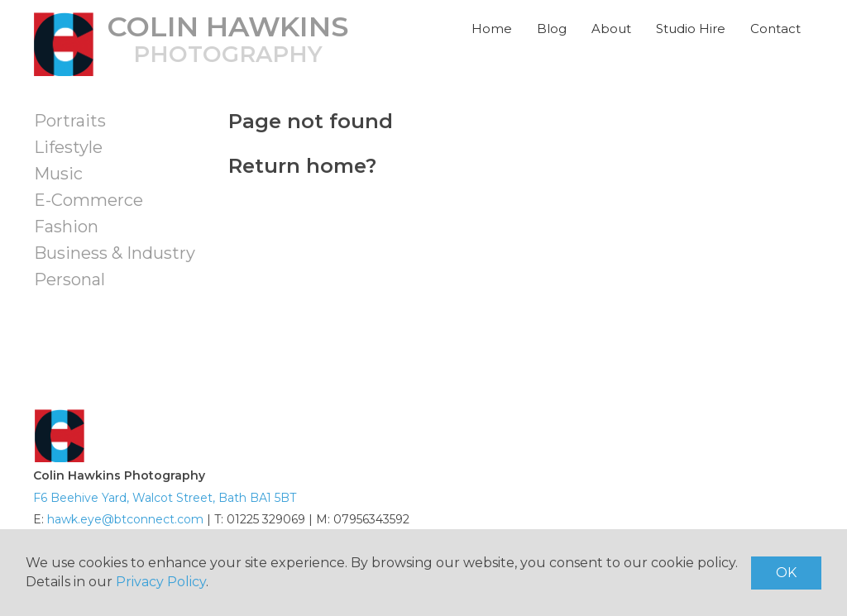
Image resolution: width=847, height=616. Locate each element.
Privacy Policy (161, 582)
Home (492, 29)
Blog (552, 29)
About (611, 29)
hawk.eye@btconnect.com (125, 519)
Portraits (70, 121)
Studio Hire (691, 29)
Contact (775, 29)
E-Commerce (89, 200)
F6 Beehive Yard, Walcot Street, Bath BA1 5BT (165, 498)
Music (58, 174)
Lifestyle (68, 147)
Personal (69, 279)
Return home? (302, 166)
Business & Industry (115, 253)
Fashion (66, 227)
